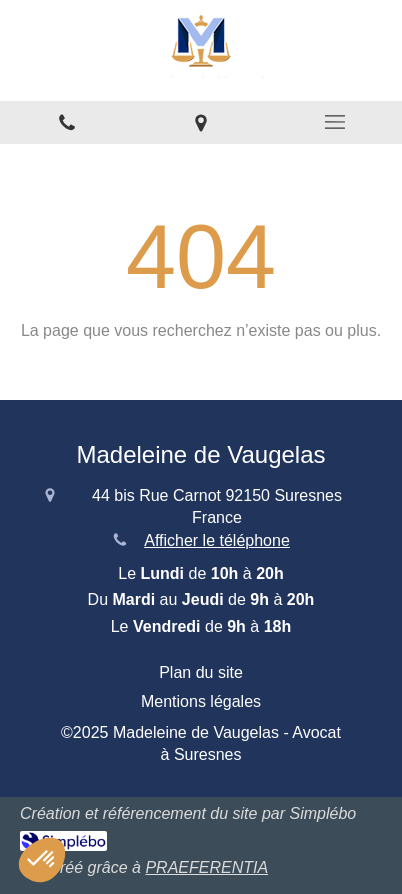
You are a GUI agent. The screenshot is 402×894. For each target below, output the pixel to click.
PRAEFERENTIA (206, 867)
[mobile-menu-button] (335, 122)
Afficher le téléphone (217, 540)
